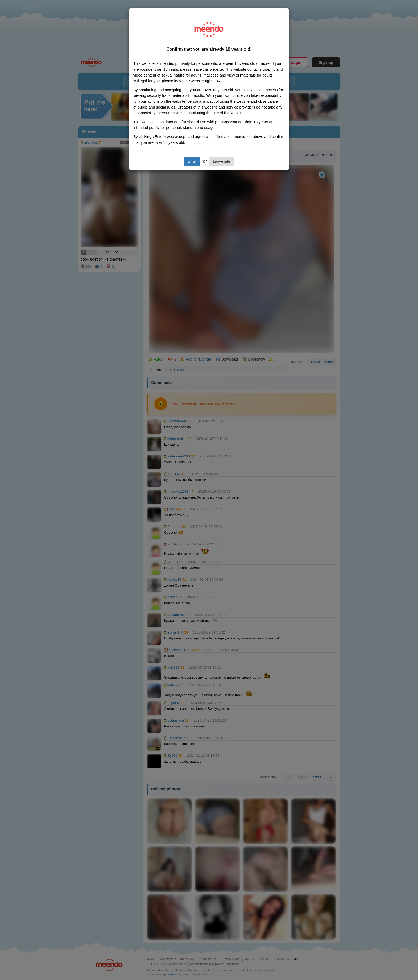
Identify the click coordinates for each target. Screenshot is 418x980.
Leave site (222, 161)
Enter (192, 161)
